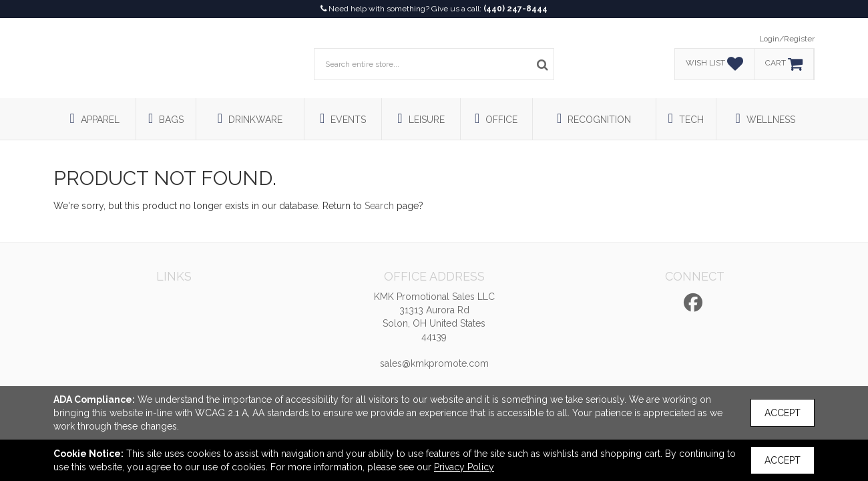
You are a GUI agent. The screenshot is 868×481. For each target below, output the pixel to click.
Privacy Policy (464, 467)
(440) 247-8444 (515, 9)
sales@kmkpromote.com (434, 363)
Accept (783, 413)
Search (379, 206)
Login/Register (787, 39)
